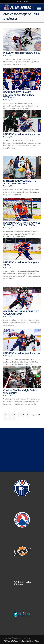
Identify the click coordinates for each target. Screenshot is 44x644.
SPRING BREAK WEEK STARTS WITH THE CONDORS (20, 182)
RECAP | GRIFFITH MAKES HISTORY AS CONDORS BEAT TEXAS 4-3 (19, 95)
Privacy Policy (25, 638)
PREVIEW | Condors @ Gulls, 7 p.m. (22, 353)
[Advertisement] (22, 450)
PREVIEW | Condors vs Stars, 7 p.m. (22, 53)
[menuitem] (32, 8)
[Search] (32, 8)
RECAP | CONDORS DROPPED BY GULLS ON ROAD (21, 313)
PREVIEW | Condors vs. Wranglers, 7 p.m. (21, 264)
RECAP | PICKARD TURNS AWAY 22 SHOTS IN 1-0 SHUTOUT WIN (22, 224)
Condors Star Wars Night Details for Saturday (20, 392)
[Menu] (37, 8)
